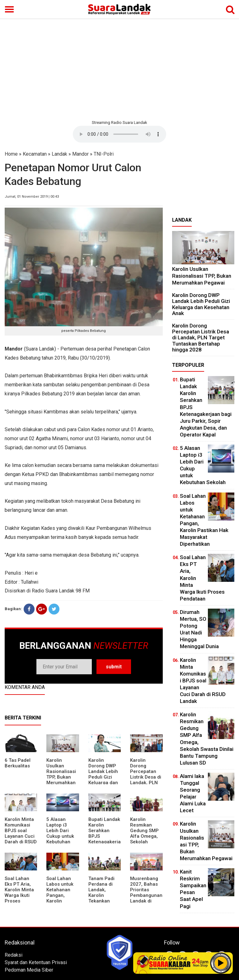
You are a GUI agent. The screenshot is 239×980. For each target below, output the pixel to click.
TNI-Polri (104, 154)
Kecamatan (35, 154)
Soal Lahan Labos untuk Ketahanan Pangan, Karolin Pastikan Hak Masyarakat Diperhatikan (61, 898)
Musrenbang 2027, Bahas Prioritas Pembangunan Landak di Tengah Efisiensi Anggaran (146, 898)
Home (11, 154)
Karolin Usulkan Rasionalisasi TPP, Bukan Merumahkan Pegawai (61, 774)
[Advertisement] (119, 68)
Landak (59, 154)
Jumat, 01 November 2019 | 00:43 (32, 197)
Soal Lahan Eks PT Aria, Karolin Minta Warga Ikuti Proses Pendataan (19, 893)
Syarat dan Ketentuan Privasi (36, 962)
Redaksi (14, 955)
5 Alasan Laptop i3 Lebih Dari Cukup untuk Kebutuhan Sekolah (60, 833)
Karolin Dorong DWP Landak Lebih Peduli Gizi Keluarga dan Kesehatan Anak (103, 777)
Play (221, 963)
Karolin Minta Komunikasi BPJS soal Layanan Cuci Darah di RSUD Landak (21, 833)
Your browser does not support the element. (119, 134)
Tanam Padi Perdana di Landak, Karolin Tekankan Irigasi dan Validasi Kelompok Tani (105, 898)
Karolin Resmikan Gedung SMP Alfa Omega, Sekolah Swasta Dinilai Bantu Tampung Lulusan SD (145, 842)
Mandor (80, 154)
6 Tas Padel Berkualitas (18, 763)
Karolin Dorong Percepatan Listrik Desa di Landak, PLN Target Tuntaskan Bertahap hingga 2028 (146, 783)
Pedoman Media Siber (29, 970)
